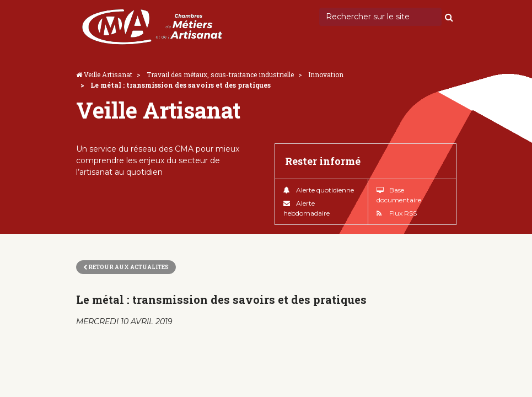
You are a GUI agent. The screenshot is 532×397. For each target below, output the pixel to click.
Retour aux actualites (126, 267)
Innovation (326, 74)
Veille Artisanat (108, 74)
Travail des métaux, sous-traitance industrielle (220, 74)
